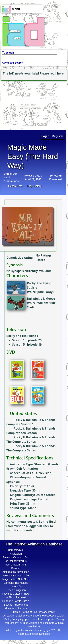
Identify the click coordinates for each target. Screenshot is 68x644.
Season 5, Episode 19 (27, 344)
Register (58, 136)
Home (17, 612)
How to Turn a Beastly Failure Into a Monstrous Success (17, 605)
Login (46, 136)
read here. (57, 73)
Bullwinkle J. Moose (41, 299)
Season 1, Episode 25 (27, 340)
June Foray (45, 292)
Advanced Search (13, 63)
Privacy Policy (47, 612)
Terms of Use (29, 612)
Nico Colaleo (30, 623)
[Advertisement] (23, 104)
